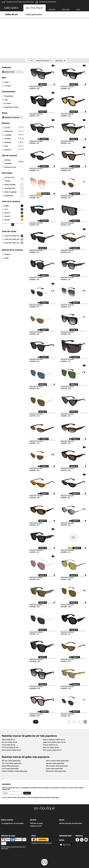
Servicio (33, 805)
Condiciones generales (9, 855)
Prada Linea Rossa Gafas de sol (54, 727)
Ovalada (13, 123)
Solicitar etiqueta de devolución (70, 808)
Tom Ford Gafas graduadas (12, 748)
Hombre (6, 71)
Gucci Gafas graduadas (10, 753)
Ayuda (62, 805)
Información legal (8, 858)
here (57, 782)
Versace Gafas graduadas (55, 748)
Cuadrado (13, 120)
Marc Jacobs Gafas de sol (52, 735)
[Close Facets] (13, 45)
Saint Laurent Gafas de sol (11, 735)
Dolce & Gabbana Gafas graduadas (14, 756)
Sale (5, 84)
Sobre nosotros (7, 805)
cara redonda (13, 173)
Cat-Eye (13, 112)
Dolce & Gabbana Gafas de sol (54, 724)
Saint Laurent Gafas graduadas (57, 746)
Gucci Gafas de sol (8, 730)
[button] (11, 8)
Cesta (78, 9)
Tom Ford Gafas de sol (10, 732)
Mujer (6, 67)
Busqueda (52, 9)
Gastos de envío (36, 811)
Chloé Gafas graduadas (54, 753)
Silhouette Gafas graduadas (56, 756)
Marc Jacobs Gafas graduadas (57, 751)
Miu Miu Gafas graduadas (11, 746)
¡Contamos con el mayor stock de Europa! (20, 2)
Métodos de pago (36, 808)
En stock (7, 88)
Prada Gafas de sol (9, 724)
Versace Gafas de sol (50, 730)
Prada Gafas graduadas (10, 751)
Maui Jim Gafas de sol (51, 732)
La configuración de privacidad (12, 808)
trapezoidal (13, 180)
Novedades (8, 81)
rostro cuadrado (13, 177)
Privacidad (22, 855)
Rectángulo (13, 116)
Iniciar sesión (66, 9)
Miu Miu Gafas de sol (9, 727)
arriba (85, 855)
